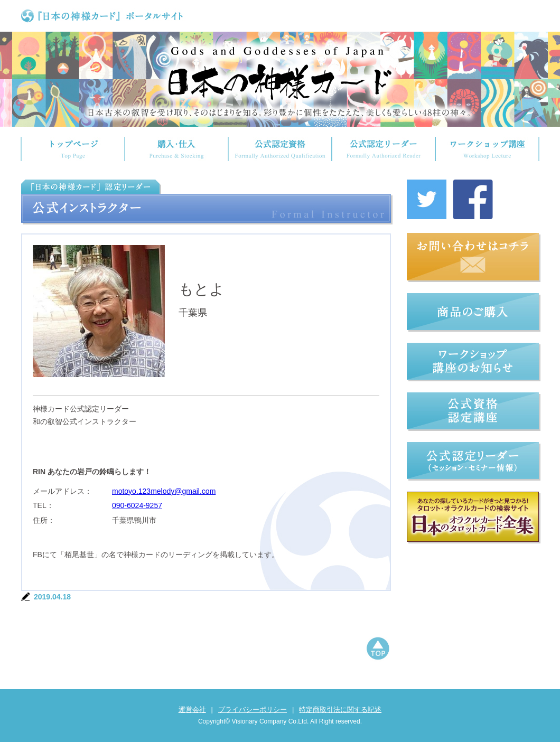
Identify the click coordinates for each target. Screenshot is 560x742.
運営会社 (192, 710)
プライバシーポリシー (253, 710)
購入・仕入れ (176, 149)
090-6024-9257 (137, 505)
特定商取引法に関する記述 (340, 710)
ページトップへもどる (378, 650)
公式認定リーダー (384, 149)
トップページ (73, 149)
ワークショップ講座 (487, 149)
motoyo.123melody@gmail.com (164, 491)
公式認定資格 (280, 149)
